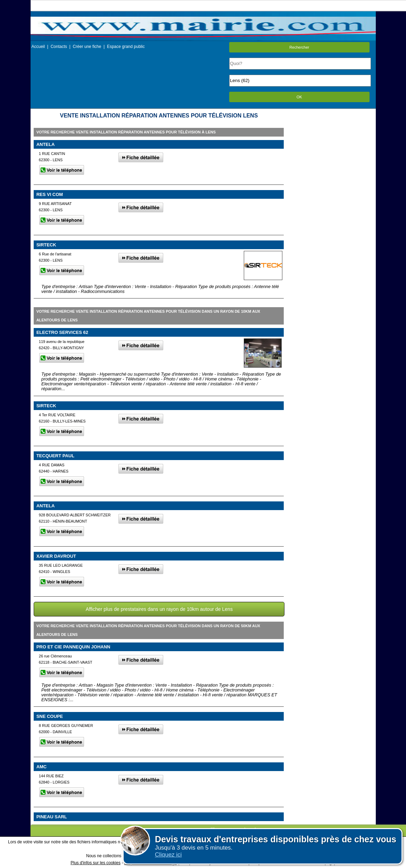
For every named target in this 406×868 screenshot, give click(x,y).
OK (299, 97)
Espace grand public (126, 47)
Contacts (59, 47)
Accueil (38, 47)
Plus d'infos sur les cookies (96, 863)
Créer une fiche (87, 47)
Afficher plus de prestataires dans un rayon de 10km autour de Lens (159, 609)
